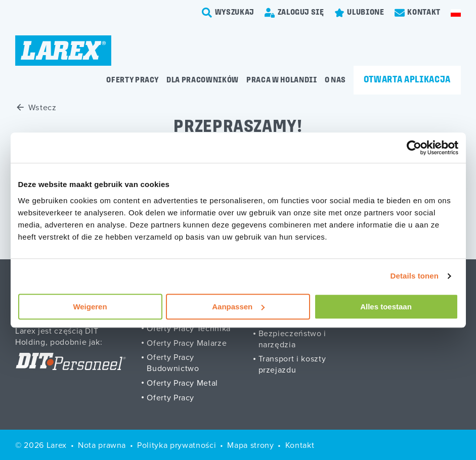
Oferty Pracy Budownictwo (173, 362)
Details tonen (415, 276)
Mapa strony (250, 445)
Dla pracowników (203, 80)
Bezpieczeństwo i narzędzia (293, 339)
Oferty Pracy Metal (182, 383)
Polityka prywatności (177, 445)
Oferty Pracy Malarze (187, 343)
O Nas (335, 80)
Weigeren (90, 307)
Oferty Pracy (170, 397)
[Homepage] (63, 51)
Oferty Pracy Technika (189, 328)
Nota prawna (102, 445)
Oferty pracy (133, 80)
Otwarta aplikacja (407, 80)
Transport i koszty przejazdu (292, 364)
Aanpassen (238, 307)
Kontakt (300, 445)
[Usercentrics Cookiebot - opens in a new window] (414, 148)
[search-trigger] (228, 13)
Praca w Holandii (282, 80)
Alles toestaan (386, 307)
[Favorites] (359, 13)
